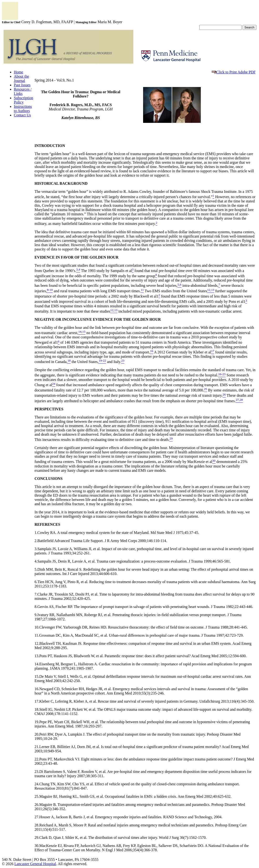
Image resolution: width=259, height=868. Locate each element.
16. (37, 689)
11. (37, 635)
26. (37, 805)
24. (37, 784)
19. (37, 722)
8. (36, 607)
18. (37, 709)
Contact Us (22, 115)
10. (37, 627)
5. (36, 569)
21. (37, 747)
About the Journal (21, 79)
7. (36, 594)
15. (37, 676)
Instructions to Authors (23, 109)
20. (37, 734)
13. (37, 656)
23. (37, 772)
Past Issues (22, 85)
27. (37, 817)
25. (37, 796)
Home (18, 72)
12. (37, 643)
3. (36, 549)
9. (36, 615)
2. (36, 541)
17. (37, 701)
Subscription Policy (23, 100)
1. (36, 533)
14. (37, 664)
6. (36, 582)
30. (37, 846)
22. (37, 759)
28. (37, 825)
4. (36, 561)
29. (37, 838)
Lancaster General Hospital (35, 864)
